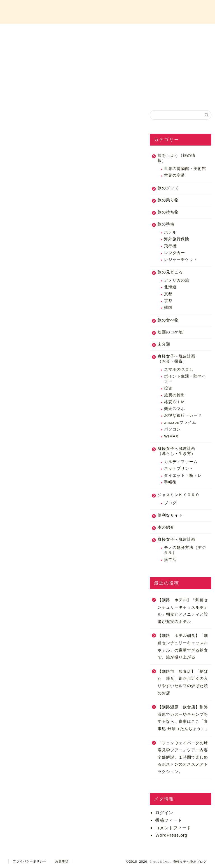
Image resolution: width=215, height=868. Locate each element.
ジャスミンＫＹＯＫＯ (179, 495)
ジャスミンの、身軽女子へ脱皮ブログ (107, 11)
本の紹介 (166, 527)
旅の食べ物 (168, 320)
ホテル (170, 232)
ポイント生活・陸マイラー (185, 379)
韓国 (168, 308)
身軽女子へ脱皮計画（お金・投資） (177, 359)
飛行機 (170, 246)
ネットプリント (179, 468)
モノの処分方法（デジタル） (185, 550)
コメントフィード (173, 828)
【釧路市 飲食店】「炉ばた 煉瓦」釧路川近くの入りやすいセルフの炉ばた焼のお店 (183, 682)
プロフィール (82, 31)
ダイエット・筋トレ (183, 476)
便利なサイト (170, 515)
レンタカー (175, 253)
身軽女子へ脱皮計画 (177, 539)
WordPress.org (171, 835)
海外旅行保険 (177, 239)
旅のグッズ (168, 188)
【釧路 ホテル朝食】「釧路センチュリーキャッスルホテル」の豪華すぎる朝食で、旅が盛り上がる (183, 646)
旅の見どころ (170, 272)
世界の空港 (175, 175)
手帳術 (170, 482)
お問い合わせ (184, 31)
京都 (168, 294)
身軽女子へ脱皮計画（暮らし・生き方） (177, 451)
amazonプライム (180, 423)
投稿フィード (169, 820)
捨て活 (170, 560)
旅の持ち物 (168, 212)
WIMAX (171, 436)
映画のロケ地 (170, 332)
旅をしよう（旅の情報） (177, 158)
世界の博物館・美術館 (185, 169)
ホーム (31, 31)
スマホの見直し (179, 369)
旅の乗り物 (168, 200)
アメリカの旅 (177, 280)
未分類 (164, 344)
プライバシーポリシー (30, 861)
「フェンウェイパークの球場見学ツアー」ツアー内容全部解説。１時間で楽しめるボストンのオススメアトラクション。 (183, 757)
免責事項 (62, 861)
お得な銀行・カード (183, 415)
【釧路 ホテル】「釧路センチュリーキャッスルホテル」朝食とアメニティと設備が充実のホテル (183, 611)
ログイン (164, 813)
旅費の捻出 (175, 395)
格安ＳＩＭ (175, 402)
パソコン (172, 429)
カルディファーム (181, 462)
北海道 (170, 287)
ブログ (170, 503)
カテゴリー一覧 (133, 31)
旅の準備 (166, 224)
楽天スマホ (175, 409)
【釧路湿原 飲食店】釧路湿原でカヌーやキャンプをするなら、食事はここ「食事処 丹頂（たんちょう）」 (184, 718)
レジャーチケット (181, 260)
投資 (168, 388)
